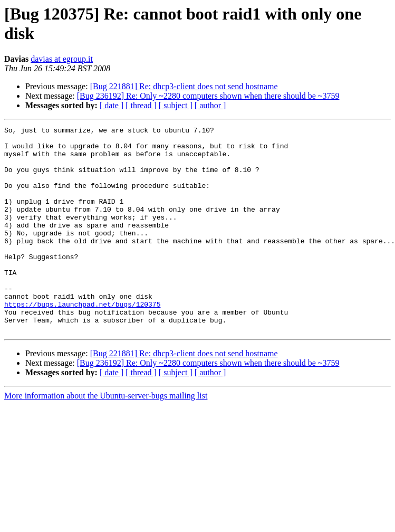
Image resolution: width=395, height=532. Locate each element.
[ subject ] (176, 105)
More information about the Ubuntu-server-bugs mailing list (106, 437)
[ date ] (112, 105)
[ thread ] (141, 105)
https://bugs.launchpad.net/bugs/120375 (82, 340)
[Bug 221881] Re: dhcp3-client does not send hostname (184, 86)
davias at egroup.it (62, 59)
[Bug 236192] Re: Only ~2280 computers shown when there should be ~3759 (208, 96)
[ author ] (210, 105)
